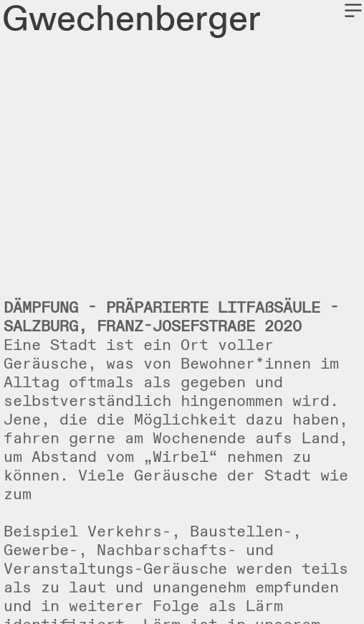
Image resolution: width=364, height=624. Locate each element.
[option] (181, 159)
